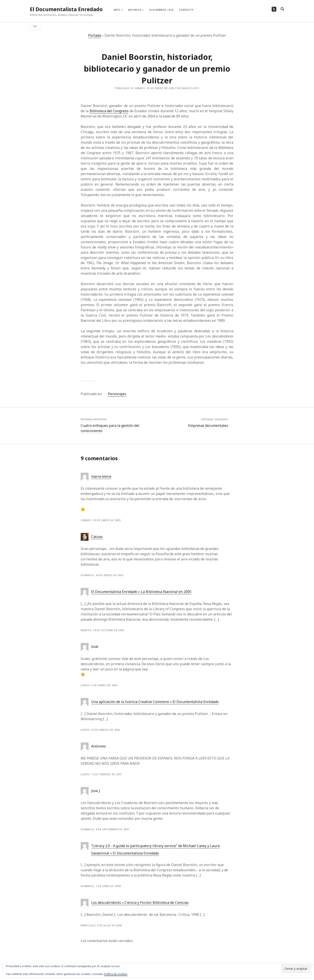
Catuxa (97, 537)
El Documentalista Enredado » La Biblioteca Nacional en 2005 (141, 592)
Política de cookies (116, 974)
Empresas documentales (208, 425)
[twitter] (274, 9)
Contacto (186, 10)
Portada (95, 35)
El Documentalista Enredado (66, 9)
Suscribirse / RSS (161, 10)
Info (117, 10)
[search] (282, 9)
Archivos (135, 10)
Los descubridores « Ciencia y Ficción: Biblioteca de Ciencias (140, 902)
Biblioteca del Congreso (109, 111)
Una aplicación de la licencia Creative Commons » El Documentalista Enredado (155, 702)
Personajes (117, 394)
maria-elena (101, 476)
